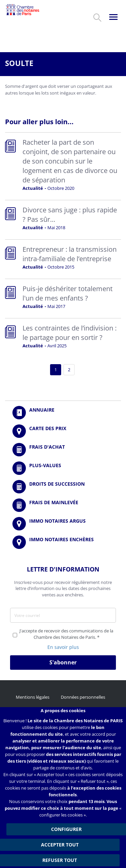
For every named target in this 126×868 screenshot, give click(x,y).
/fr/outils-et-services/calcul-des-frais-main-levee (63, 505)
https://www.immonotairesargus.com (63, 524)
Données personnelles (83, 697)
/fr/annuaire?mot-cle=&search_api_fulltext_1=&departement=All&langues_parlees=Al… (63, 413)
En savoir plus (63, 647)
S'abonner (63, 662)
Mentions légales (33, 697)
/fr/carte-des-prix (63, 431)
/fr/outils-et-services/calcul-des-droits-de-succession (63, 487)
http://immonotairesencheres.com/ (63, 542)
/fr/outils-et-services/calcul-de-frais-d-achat (63, 450)
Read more (63, 166)
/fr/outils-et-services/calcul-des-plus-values (63, 468)
